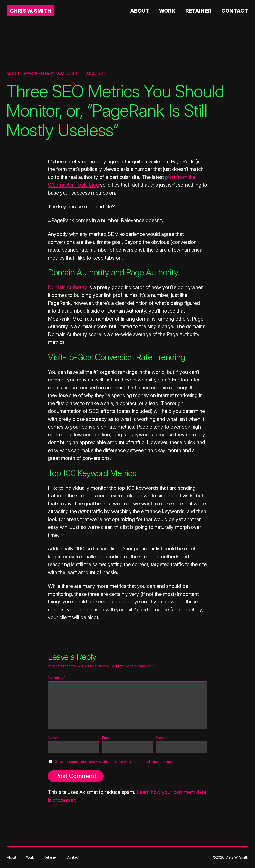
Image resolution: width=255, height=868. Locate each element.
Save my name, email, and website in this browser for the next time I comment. (115, 762)
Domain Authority (67, 287)
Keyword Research (38, 73)
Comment (57, 677)
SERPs (72, 73)
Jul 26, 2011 (96, 73)
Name (54, 738)
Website (162, 738)
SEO (60, 73)
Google (13, 73)
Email (108, 738)
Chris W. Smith (31, 11)
